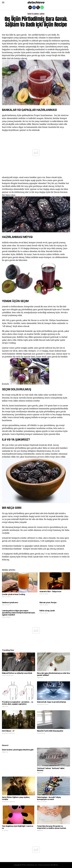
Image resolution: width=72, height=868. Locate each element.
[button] (3, 2)
